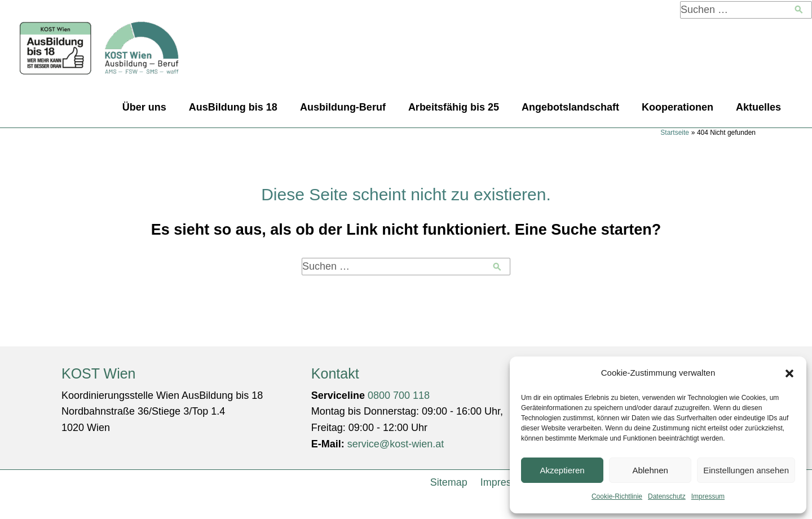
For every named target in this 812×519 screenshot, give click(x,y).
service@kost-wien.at (396, 444)
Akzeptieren (562, 470)
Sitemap (449, 482)
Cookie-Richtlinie (617, 496)
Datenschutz (667, 496)
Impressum (708, 496)
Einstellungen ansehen (746, 470)
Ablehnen (650, 470)
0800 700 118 (399, 395)
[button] (789, 373)
